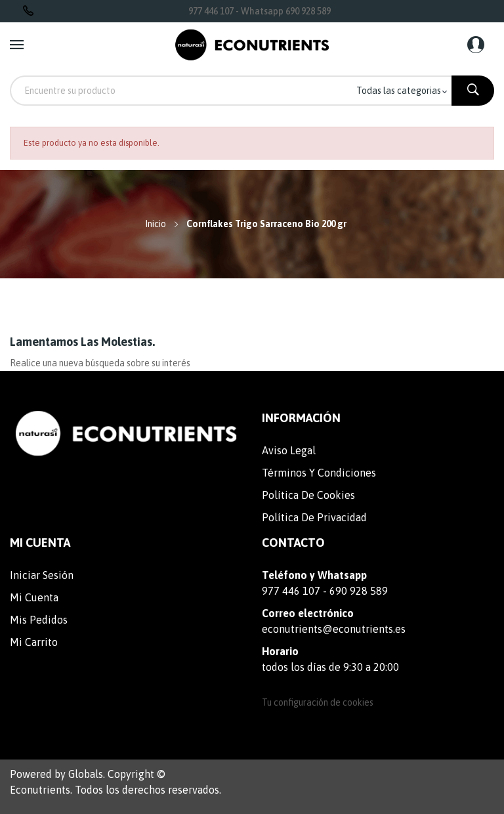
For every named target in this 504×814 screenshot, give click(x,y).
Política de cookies (308, 495)
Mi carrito (34, 642)
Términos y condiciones (319, 473)
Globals (86, 774)
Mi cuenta (34, 597)
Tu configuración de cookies (318, 702)
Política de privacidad (314, 517)
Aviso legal (289, 450)
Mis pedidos (39, 620)
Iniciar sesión (42, 575)
